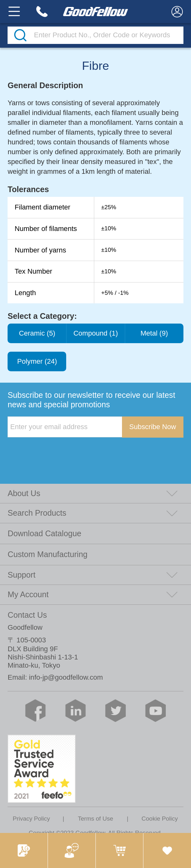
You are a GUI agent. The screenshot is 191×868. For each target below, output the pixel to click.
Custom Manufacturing (47, 554)
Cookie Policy (160, 819)
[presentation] (55, 451)
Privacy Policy (31, 819)
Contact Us (27, 615)
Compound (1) (96, 333)
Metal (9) (154, 333)
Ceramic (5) (37, 333)
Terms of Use (95, 819)
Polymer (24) (37, 361)
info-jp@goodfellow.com (66, 677)
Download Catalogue (44, 533)
